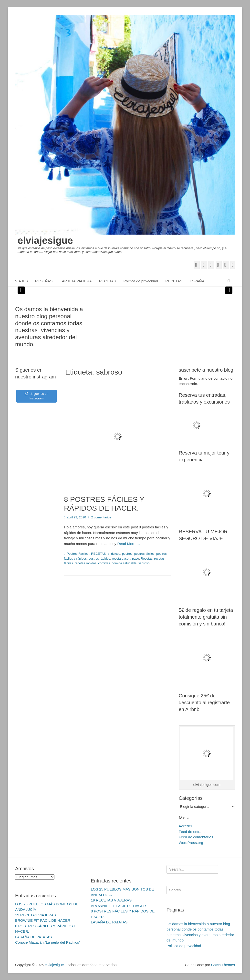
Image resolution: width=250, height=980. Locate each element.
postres (127, 554)
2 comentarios (101, 517)
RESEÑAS (44, 281)
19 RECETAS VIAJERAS (36, 915)
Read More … (129, 544)
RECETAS (108, 281)
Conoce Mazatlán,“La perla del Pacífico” (48, 942)
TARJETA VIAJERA (76, 281)
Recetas (146, 559)
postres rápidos (99, 559)
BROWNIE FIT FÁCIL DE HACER (43, 920)
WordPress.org (191, 843)
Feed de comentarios (196, 837)
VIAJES (21, 281)
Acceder (185, 826)
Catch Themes (223, 965)
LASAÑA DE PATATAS (33, 937)
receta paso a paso (126, 559)
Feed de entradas (193, 832)
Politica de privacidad (141, 281)
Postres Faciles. (78, 554)
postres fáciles (144, 554)
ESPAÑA (197, 281)
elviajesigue (45, 240)
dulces (116, 554)
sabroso (144, 563)
